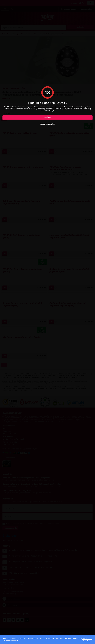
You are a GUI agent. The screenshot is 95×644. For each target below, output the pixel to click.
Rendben (87, 641)
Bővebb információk (11, 641)
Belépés (48, 117)
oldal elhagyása (47, 124)
